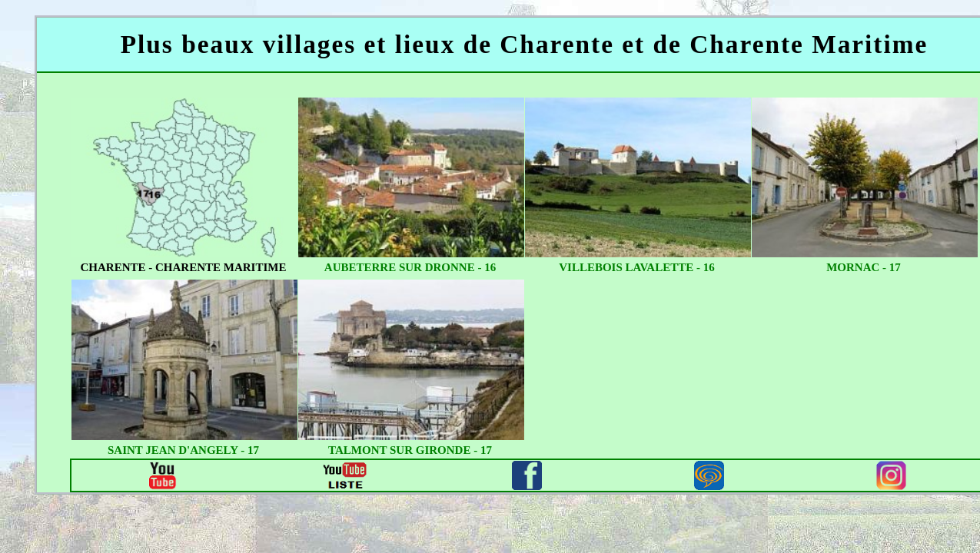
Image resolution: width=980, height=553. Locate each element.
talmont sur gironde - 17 (410, 450)
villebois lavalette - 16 (636, 267)
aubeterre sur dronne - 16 (410, 267)
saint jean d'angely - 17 (183, 450)
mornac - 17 (864, 267)
